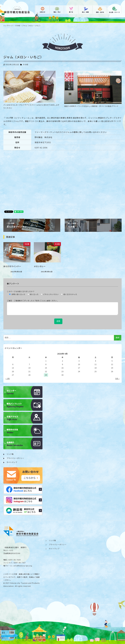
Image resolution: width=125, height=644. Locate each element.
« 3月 (8, 379)
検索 (118, 338)
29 (46, 375)
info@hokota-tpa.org (23, 566)
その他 (25, 64)
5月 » (117, 379)
